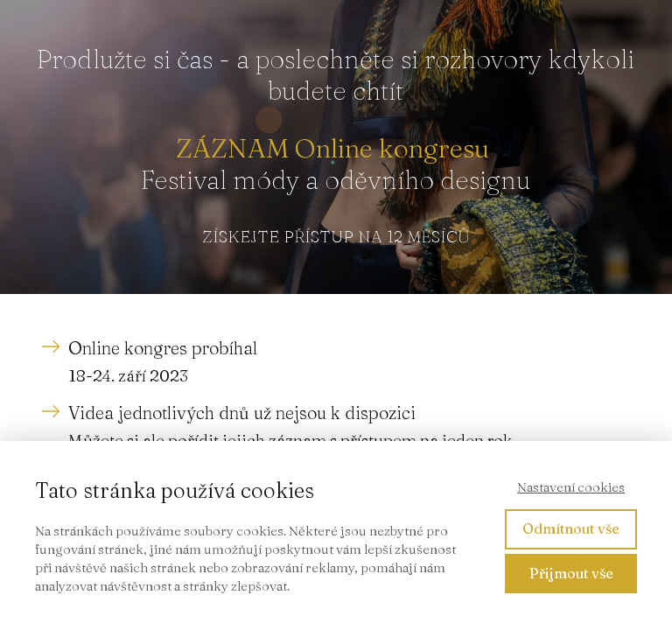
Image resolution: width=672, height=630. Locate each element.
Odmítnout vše (571, 528)
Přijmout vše (571, 573)
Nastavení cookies (571, 487)
